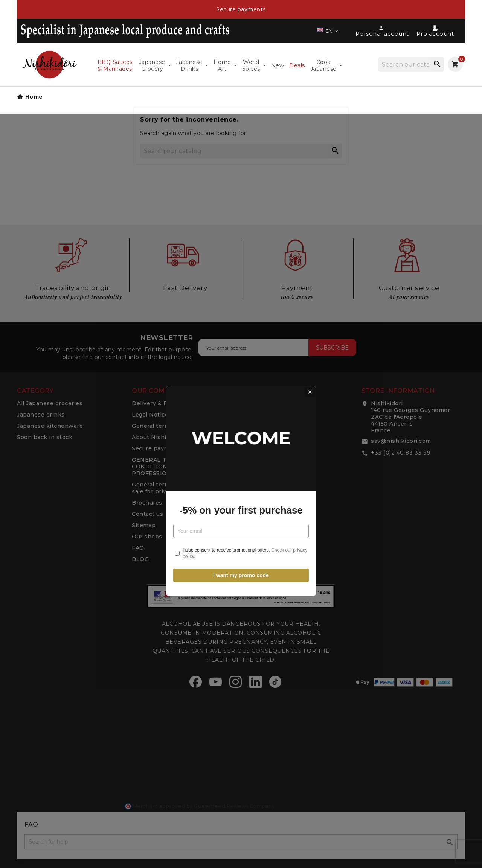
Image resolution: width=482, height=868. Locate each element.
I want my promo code (241, 518)
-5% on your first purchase (241, 453)
